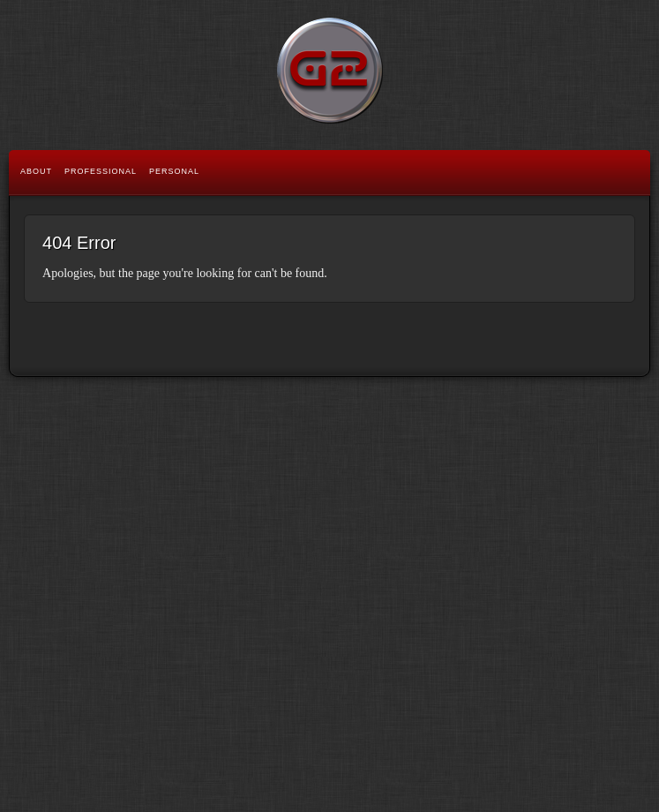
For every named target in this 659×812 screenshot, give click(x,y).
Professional (101, 171)
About (36, 171)
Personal (174, 171)
